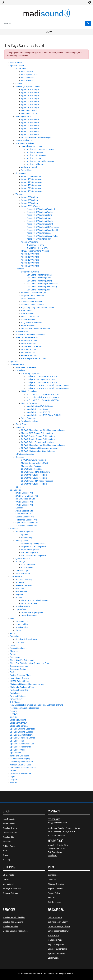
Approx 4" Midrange (30, 125)
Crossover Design (18, 669)
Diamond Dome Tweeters (32, 305)
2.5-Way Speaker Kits (25, 499)
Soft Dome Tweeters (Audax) (39, 275)
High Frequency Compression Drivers (38, 308)
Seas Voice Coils (29, 349)
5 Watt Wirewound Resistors (34, 460)
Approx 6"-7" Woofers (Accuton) (41, 209)
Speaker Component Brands (23, 738)
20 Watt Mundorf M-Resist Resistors (37, 481)
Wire (12, 618)
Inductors (20, 427)
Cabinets (19, 508)
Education (14, 636)
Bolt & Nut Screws (29, 603)
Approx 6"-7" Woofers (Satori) (40, 224)
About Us (14, 651)
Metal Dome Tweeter (30, 317)
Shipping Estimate (18, 720)
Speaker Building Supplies (22, 732)
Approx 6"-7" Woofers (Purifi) (39, 239)
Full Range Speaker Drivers (28, 87)
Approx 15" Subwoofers (32, 185)
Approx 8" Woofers (29, 242)
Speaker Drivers (17, 66)
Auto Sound (21, 69)
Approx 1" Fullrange (30, 90)
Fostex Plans (54, 935)
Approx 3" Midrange (30, 122)
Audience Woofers (35, 152)
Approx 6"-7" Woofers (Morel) (40, 221)
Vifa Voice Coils (28, 353)
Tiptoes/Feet (21, 609)
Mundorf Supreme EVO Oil (38, 412)
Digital (18, 630)
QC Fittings (15, 702)
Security (14, 717)
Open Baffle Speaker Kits (27, 523)
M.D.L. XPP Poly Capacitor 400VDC (43, 400)
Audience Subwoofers (36, 155)
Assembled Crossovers (26, 367)
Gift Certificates (55, 902)
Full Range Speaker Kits (26, 520)
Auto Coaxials (27, 72)
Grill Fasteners (22, 591)
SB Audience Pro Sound (32, 146)
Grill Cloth (20, 588)
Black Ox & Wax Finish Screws (35, 600)
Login (12, 777)
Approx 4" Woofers (29, 200)
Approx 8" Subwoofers (31, 176)
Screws (19, 597)
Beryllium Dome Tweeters (32, 296)
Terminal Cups (22, 571)
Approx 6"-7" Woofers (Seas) (39, 233)
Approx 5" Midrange (30, 128)
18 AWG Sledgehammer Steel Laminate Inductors (43, 430)
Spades (24, 535)
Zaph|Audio (53, 958)
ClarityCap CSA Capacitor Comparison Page (30, 663)
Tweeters (20, 269)
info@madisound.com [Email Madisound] (57, 823)
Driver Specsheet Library (59, 931)
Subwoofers (21, 173)
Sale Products (9, 824)
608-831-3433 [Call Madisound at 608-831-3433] (54, 819)
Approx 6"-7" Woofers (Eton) (39, 215)
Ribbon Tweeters (29, 320)
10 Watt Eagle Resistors (32, 469)
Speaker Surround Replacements (30, 335)
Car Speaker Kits (23, 514)
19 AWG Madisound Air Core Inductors (38, 451)
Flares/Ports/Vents (24, 585)
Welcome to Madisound (20, 774)
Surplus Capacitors (30, 421)
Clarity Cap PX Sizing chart (22, 660)
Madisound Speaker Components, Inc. (27, 684)
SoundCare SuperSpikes (32, 612)
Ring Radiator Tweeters (31, 323)
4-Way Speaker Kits (24, 505)
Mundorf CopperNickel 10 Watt (35, 463)
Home (13, 645)
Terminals (14, 529)
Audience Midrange (35, 164)
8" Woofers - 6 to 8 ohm (37, 248)
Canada (6, 879)
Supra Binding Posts (30, 550)
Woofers (19, 194)
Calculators (15, 657)
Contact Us (53, 875)
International (8, 884)
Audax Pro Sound (29, 167)
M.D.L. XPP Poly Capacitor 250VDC (43, 394)
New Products (16, 63)
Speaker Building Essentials (22, 729)
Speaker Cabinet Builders (21, 735)
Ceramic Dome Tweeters (32, 302)
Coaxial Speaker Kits (25, 517)
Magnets (19, 594)
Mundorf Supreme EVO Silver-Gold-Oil (44, 415)
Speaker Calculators (57, 953)
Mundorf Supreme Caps (37, 409)
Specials (14, 361)
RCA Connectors (28, 565)
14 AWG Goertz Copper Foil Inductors (38, 439)
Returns (13, 711)
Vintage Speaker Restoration (15, 931)
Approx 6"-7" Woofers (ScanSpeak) (42, 230)
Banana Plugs (27, 538)
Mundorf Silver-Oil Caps (21, 765)
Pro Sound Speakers (25, 143)
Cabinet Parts (16, 576)
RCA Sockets (27, 567)
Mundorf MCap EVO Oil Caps (40, 406)
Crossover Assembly (19, 666)
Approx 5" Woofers (29, 203)
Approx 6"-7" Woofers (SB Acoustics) (43, 227)
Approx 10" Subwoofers (32, 179)
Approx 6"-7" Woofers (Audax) (40, 212)
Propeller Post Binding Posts (34, 547)
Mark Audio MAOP (29, 113)
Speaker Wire (22, 627)
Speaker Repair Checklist (14, 917)
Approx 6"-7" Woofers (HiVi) (39, 218)
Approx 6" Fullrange (30, 105)
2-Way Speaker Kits (24, 493)
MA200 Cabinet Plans (20, 681)
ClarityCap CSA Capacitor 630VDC (42, 382)
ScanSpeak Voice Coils (31, 346)
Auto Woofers (27, 81)
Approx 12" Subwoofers (32, 182)
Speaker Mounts (23, 606)
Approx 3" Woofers (29, 197)
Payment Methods (18, 696)
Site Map (7, 860)
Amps (13, 633)
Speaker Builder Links (57, 949)
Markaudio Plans (55, 940)
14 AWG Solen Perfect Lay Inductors (37, 442)
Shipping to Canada (19, 726)
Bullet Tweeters (28, 299)
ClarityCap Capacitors (31, 373)
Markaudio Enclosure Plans (22, 687)
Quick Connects (23, 559)
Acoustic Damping (24, 580)
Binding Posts (22, 541)
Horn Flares (26, 311)
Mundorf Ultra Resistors (32, 466)
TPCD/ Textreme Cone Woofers (35, 251)
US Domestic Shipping (20, 759)
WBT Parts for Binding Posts (34, 556)
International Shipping (20, 678)
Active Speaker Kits (24, 511)
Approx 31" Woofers (30, 266)
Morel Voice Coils (29, 344)
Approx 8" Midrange (30, 134)
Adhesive (20, 582)
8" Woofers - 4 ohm (35, 245)
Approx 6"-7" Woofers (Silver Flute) (42, 236)
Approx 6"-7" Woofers (31, 206)
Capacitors (20, 370)
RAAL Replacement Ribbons (34, 358)
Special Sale (27, 170)
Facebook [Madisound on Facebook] (52, 855)
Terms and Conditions (20, 756)
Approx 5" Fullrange (30, 101)
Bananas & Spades (24, 532)
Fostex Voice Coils (29, 355)
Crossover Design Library (59, 926)
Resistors (20, 457)
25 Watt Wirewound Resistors (34, 484)
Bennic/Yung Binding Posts (33, 544)
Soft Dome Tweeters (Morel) (39, 278)
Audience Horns (34, 158)
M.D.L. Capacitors (29, 391)
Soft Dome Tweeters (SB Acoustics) (42, 284)
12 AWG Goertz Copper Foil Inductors (38, 436)
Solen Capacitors (29, 418)
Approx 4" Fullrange (30, 99)
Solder (18, 487)
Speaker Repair (17, 741)
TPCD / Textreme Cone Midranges (36, 137)
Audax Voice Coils (29, 340)
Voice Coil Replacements (27, 337)
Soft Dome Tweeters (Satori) (39, 281)
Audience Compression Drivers (40, 149)
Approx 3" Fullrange (30, 96)
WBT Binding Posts (30, 553)
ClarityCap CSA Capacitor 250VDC (42, 376)
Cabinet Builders (55, 917)
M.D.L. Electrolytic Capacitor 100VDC (43, 397)
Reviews (14, 714)
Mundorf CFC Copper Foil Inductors (37, 433)
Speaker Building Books (26, 639)
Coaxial (19, 84)
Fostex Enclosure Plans (20, 675)
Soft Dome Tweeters (30, 272)
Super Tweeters (28, 326)
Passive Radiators (24, 140)
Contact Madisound (19, 648)
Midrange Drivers (23, 116)
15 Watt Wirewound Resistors (34, 478)
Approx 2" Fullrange (30, 92)
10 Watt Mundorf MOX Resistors (35, 472)
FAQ (12, 672)
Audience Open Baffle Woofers (40, 161)
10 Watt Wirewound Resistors (34, 475)
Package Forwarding (19, 690)
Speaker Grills (22, 332)
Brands (13, 654)
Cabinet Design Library (58, 922)
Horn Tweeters (28, 314)
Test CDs (20, 642)
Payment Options (55, 888)
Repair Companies (56, 944)
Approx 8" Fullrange (30, 108)
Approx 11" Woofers (30, 257)
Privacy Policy (16, 699)
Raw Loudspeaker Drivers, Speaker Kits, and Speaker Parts (36, 705)
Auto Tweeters (27, 78)
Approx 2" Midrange (30, 119)
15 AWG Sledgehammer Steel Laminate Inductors (43, 445)
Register (14, 780)
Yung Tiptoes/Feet (29, 615)
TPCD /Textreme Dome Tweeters (36, 329)
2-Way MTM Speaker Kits (27, 496)
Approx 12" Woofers (30, 260)
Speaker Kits (16, 490)
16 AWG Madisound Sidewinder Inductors (40, 448)
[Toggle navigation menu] (46, 32)
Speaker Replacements (20, 747)
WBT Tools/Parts (23, 574)
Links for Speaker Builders (22, 762)
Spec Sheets (16, 753)
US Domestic (8, 875)
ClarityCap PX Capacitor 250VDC (41, 379)
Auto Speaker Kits (29, 75)
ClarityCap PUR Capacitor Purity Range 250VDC (48, 385)
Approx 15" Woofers (30, 263)
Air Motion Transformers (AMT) (35, 293)
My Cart (13, 783)
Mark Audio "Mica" (29, 110)
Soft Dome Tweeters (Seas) (39, 290)
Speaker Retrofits (18, 750)
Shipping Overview (18, 723)
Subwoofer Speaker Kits (26, 526)
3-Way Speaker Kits (24, 502)
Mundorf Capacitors (30, 403)
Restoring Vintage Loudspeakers (24, 708)
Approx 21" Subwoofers (32, 188)
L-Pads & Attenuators (25, 454)
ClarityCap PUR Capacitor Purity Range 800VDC (48, 388)
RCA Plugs (20, 562)
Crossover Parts (17, 364)
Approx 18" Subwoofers (32, 191)
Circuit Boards (22, 424)
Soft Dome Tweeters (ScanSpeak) (42, 287)
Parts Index (15, 693)
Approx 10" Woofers (30, 254)
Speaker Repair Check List (22, 744)
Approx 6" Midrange (30, 131)
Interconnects (21, 621)
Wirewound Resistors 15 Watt (23, 768)
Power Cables (22, 624)
